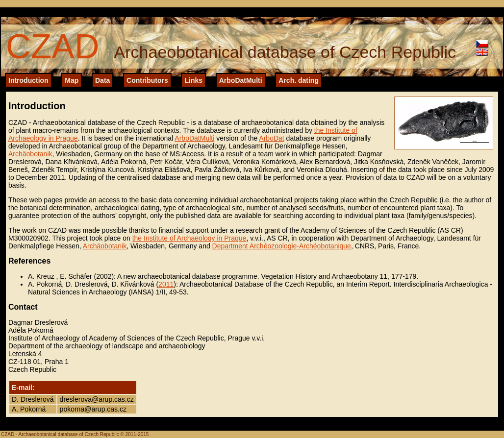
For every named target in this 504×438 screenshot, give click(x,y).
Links (193, 80)
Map (72, 80)
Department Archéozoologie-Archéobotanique (282, 246)
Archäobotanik (30, 154)
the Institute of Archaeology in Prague (189, 238)
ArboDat (271, 138)
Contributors (147, 80)
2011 (166, 284)
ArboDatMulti (241, 80)
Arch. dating (299, 80)
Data (102, 80)
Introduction (28, 80)
